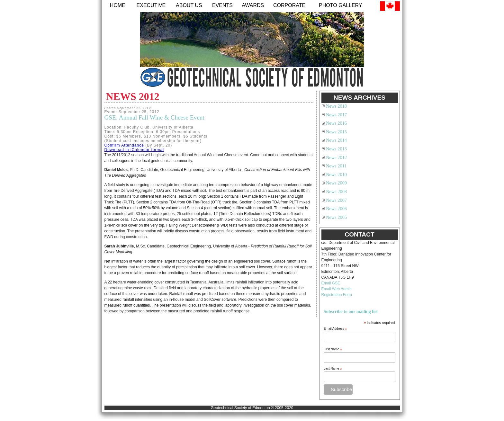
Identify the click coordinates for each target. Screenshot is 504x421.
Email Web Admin (337, 289)
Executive (151, 5)
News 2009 (336, 183)
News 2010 (336, 175)
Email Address (335, 329)
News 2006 (336, 209)
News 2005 (336, 217)
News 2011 (336, 166)
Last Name (333, 369)
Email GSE (331, 283)
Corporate (289, 5)
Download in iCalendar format (134, 150)
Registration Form (337, 295)
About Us (189, 5)
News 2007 (336, 200)
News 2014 (336, 140)
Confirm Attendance (124, 145)
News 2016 (336, 123)
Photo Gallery (341, 5)
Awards (253, 5)
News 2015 (336, 132)
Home (118, 5)
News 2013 (336, 149)
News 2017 (336, 115)
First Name (333, 349)
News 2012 (336, 157)
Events (222, 5)
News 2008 (336, 192)
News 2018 (336, 106)
